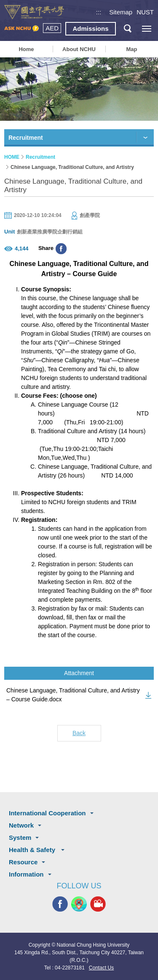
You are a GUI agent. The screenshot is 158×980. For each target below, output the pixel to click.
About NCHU (79, 49)
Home (26, 49)
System (20, 837)
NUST (145, 12)
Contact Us (101, 968)
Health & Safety (33, 850)
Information (26, 874)
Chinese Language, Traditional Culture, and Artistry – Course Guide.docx (73, 695)
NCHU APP (79, 904)
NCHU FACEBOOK (60, 904)
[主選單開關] (146, 29)
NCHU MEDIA (98, 904)
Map (131, 49)
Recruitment (40, 157)
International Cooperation (47, 813)
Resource (23, 862)
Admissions (90, 29)
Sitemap (121, 12)
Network (21, 825)
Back (79, 733)
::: (99, 12)
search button (127, 29)
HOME (12, 157)
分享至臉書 (61, 249)
